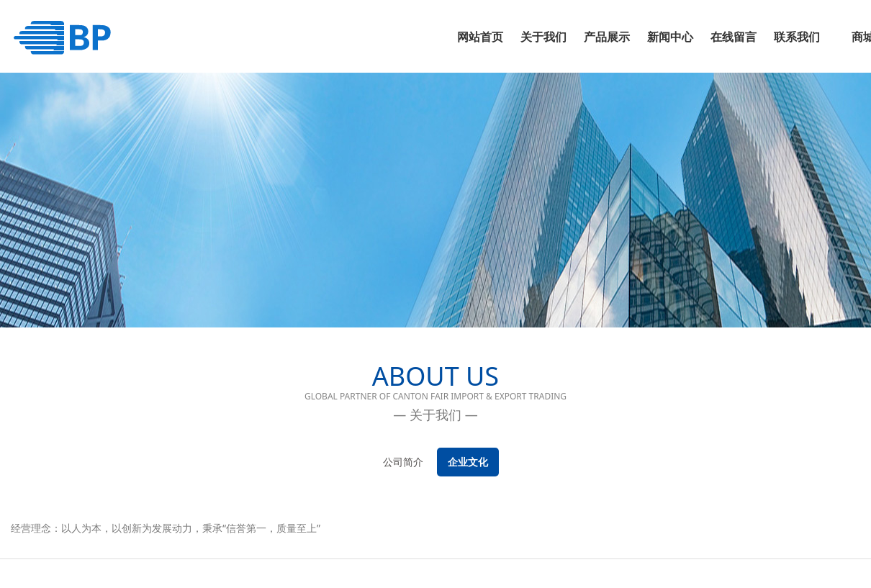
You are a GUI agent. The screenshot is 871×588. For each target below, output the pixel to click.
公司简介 (403, 462)
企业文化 (468, 462)
